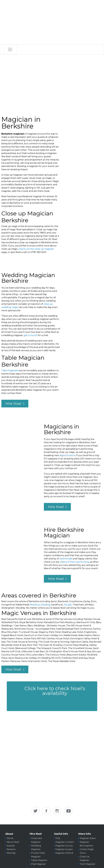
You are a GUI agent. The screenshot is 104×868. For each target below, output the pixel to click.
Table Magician (39, 860)
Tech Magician (87, 864)
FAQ (58, 838)
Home (10, 838)
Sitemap (11, 853)
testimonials (66, 559)
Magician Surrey (64, 846)
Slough (68, 605)
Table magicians (10, 371)
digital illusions (67, 455)
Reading (46, 605)
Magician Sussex (64, 849)
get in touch (31, 335)
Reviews (11, 849)
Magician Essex (88, 838)
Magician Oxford (64, 853)
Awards (11, 846)
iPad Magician (38, 864)
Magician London (65, 842)
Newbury (35, 605)
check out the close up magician (36, 249)
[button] (52, 696)
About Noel (13, 842)
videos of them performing (74, 562)
